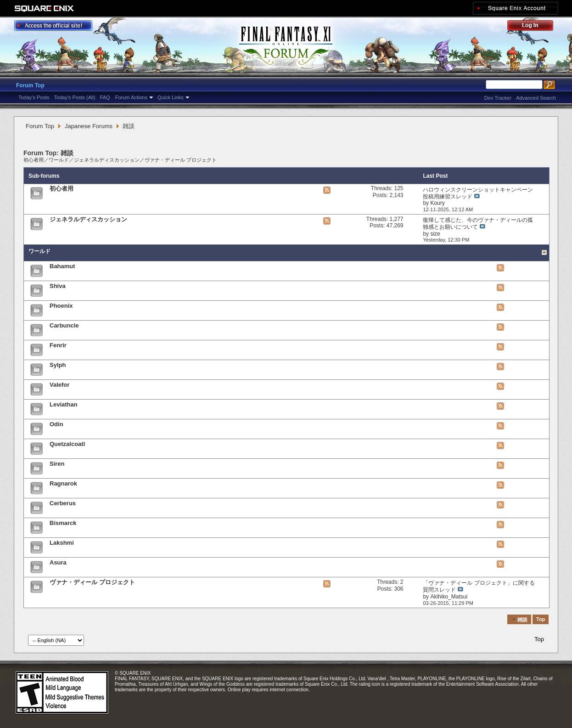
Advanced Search (536, 98)
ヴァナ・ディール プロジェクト (181, 160)
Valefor (59, 385)
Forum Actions (131, 97)
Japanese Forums (89, 126)
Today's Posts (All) (75, 97)
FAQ (105, 97)
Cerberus (63, 503)
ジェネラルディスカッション (107, 160)
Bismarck (63, 523)
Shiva (58, 286)
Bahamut (62, 266)
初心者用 (34, 160)
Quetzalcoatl (67, 444)
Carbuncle (64, 325)
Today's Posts (34, 97)
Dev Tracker (498, 98)
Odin (56, 424)
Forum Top (30, 85)
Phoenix (61, 306)
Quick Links (171, 97)
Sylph (58, 365)
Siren (57, 464)
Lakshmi (62, 543)
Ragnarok (63, 483)
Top (541, 620)
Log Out (535, 27)
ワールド (59, 160)
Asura (58, 562)
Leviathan (64, 404)
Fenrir (58, 345)
